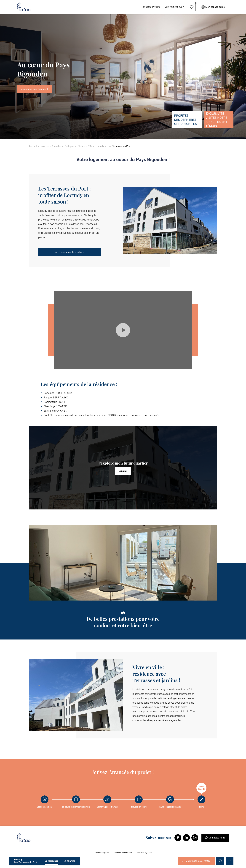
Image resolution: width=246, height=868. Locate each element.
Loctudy (100, 146)
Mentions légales (102, 853)
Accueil (33, 146)
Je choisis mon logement (35, 89)
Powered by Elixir (144, 853)
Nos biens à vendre (51, 146)
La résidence (52, 861)
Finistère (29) (85, 146)
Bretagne (69, 146)
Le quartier (69, 861)
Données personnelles (123, 853)
